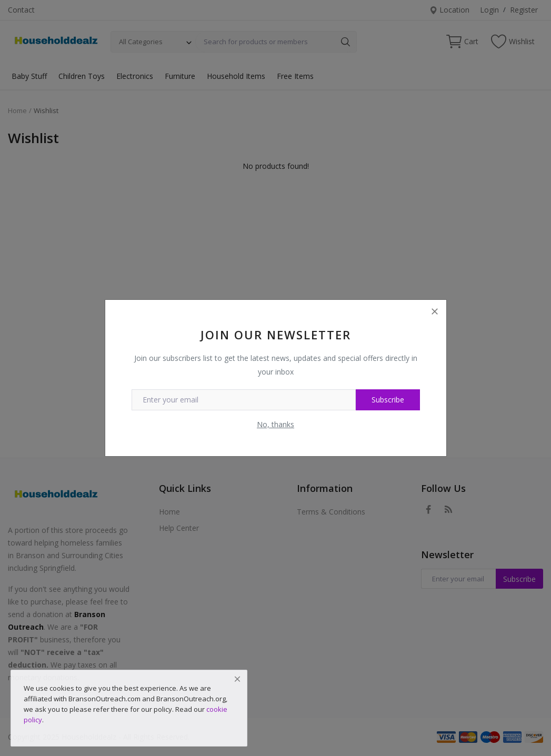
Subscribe (388, 400)
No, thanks (275, 424)
